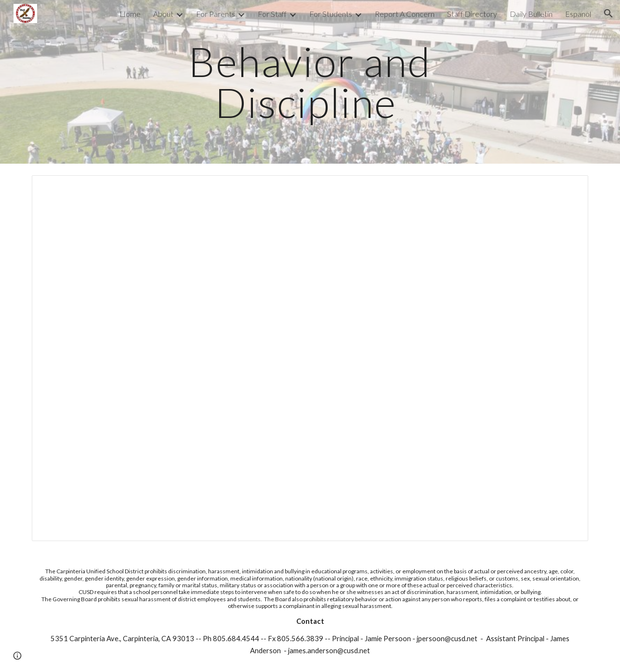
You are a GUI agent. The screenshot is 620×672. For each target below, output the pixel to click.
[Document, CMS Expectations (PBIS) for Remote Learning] (310, 358)
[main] (310, 82)
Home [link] (130, 14)
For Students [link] (331, 14)
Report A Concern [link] (405, 14)
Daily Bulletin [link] (531, 14)
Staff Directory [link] (472, 14)
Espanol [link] (578, 14)
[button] (608, 13)
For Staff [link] (272, 14)
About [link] (163, 14)
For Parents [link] (216, 14)
